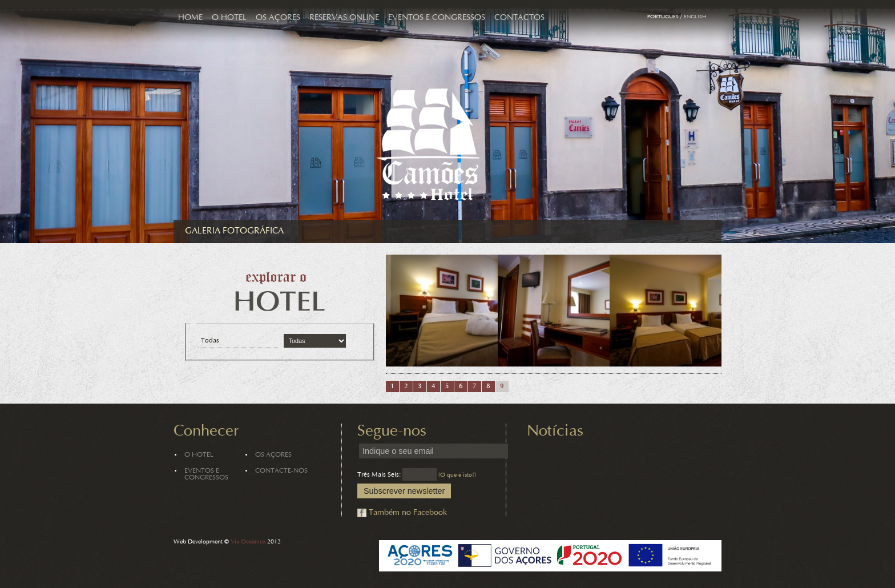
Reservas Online (344, 18)
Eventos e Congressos (437, 18)
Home (190, 18)
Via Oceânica (248, 542)
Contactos (519, 18)
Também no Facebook (408, 513)
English (695, 17)
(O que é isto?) (457, 475)
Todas (210, 341)
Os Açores (278, 18)
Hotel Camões (428, 144)
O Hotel (229, 18)
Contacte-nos (281, 471)
